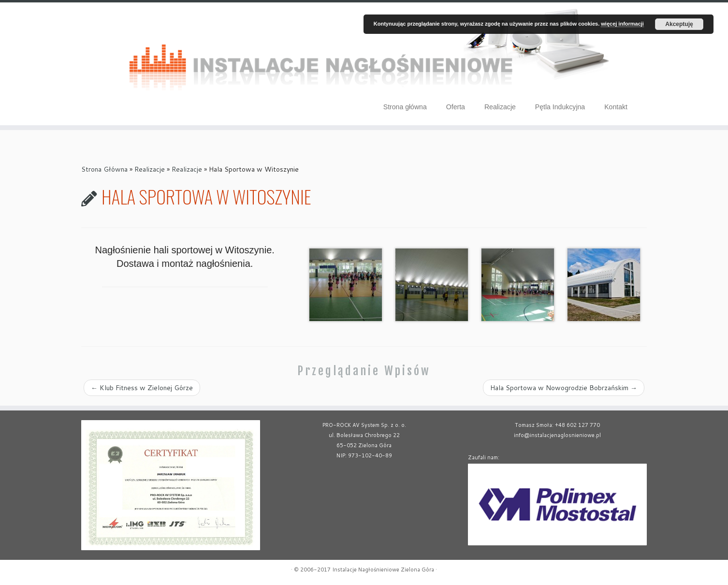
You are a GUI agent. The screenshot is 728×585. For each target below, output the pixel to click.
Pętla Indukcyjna (560, 107)
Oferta (456, 107)
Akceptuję (679, 24)
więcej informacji (622, 24)
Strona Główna (104, 169)
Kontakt (616, 107)
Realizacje (500, 107)
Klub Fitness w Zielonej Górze (142, 388)
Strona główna (405, 107)
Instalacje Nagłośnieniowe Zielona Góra (383, 570)
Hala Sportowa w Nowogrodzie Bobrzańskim (564, 388)
